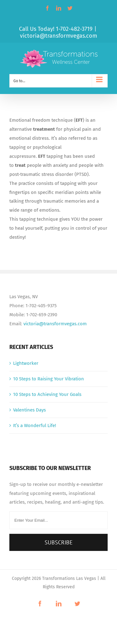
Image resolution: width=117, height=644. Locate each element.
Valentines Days (29, 410)
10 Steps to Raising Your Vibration (49, 379)
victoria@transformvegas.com (58, 36)
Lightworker (26, 363)
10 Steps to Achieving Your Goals (47, 394)
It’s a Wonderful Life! (35, 425)
